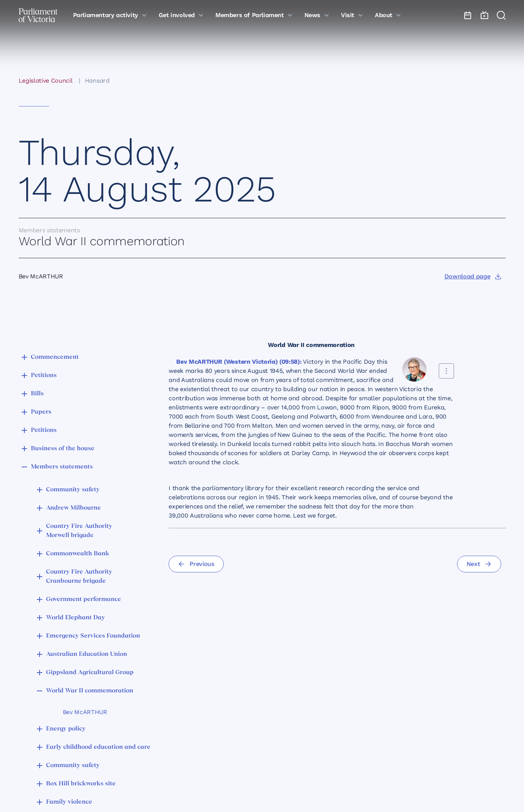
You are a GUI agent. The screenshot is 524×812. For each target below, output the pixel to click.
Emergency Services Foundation (93, 636)
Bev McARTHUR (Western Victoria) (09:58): (239, 362)
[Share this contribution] (446, 371)
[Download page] (473, 277)
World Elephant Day (76, 618)
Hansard (97, 81)
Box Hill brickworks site (81, 784)
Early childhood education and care (98, 747)
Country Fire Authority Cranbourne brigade (79, 577)
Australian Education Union (87, 654)
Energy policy (66, 729)
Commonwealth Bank (78, 554)
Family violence (69, 802)
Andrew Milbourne (73, 508)
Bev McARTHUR (85, 712)
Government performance (84, 599)
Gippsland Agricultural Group (90, 673)
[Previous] (196, 564)
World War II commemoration (90, 691)
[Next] (479, 564)
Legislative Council (46, 81)
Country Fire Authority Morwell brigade (79, 531)
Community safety (73, 490)
